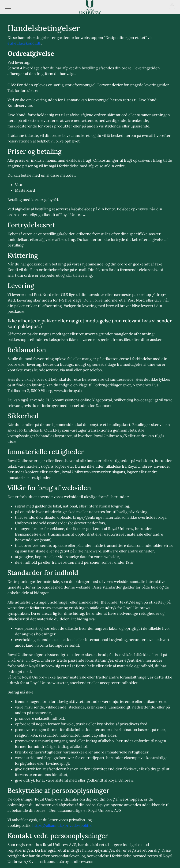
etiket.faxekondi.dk (24, 43)
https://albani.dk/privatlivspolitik (62, 825)
